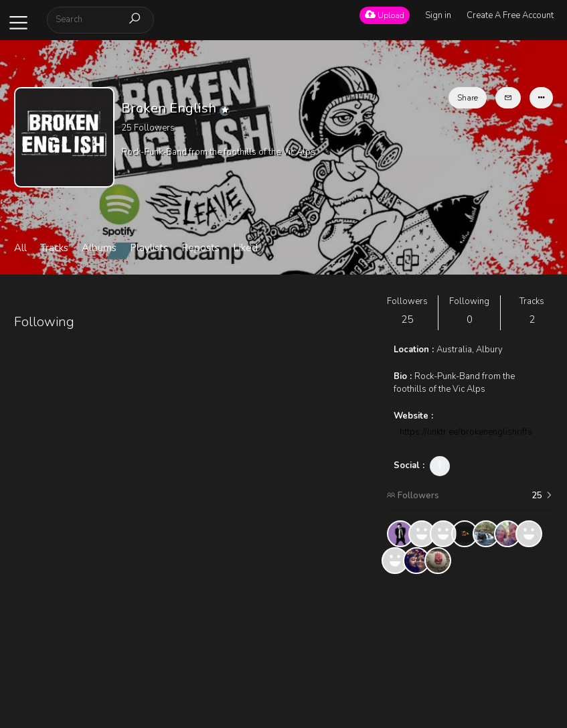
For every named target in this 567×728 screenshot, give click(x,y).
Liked (245, 248)
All (20, 248)
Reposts (200, 248)
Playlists (149, 248)
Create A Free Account (510, 15)
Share (468, 98)
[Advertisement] (470, 651)
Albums (99, 248)
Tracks (54, 248)
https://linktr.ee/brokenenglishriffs (466, 432)
